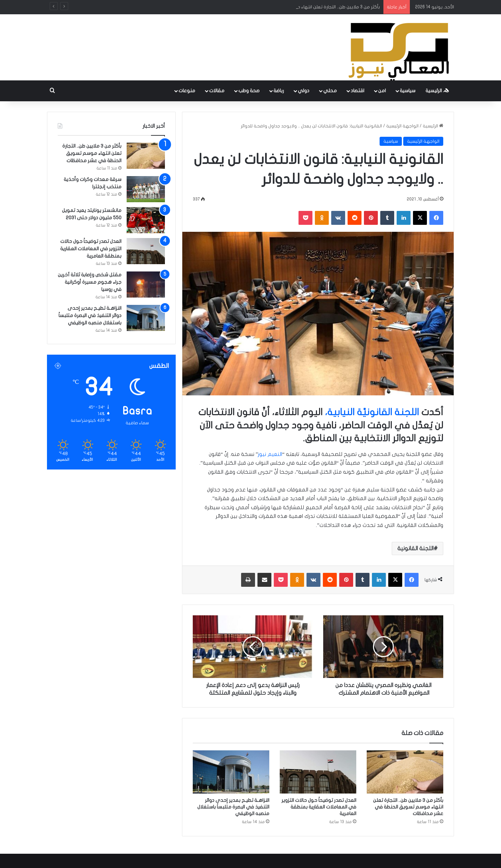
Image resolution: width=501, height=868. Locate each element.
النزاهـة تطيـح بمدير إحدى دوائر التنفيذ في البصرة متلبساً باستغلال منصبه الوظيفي (233, 807)
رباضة (279, 91)
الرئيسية (437, 91)
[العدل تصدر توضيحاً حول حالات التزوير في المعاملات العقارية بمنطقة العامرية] (318, 772)
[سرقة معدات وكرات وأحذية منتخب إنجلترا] (146, 189)
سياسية (408, 91)
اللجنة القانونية (415, 549)
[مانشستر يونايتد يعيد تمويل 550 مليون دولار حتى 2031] (146, 220)
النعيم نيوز (270, 454)
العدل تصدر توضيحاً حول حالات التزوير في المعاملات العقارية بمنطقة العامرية (319, 807)
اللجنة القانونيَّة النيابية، (372, 412)
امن (382, 91)
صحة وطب (249, 91)
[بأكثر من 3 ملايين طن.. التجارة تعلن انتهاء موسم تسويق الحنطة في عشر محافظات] (405, 772)
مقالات (217, 91)
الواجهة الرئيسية (402, 126)
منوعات (187, 91)
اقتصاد (357, 91)
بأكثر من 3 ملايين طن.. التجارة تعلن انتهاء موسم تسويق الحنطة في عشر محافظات (408, 807)
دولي (304, 91)
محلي (330, 91)
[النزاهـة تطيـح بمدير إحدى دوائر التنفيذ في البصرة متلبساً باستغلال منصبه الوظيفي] (231, 772)
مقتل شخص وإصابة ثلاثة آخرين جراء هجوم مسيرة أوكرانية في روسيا (90, 282)
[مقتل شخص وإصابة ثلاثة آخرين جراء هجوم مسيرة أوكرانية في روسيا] (146, 285)
